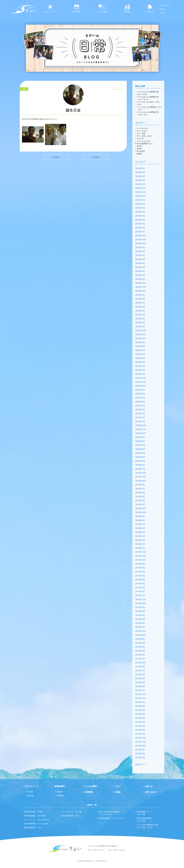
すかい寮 (140, 138)
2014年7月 (140, 670)
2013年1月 (140, 734)
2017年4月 (140, 583)
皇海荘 (139, 149)
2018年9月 (140, 516)
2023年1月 (140, 326)
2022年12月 (141, 330)
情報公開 (30, 796)
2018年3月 (140, 540)
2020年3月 (140, 461)
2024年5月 (140, 263)
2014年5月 (140, 678)
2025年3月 (140, 224)
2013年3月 (140, 726)
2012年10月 (141, 746)
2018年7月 (140, 524)
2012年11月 (141, 742)
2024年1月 (140, 279)
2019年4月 (140, 500)
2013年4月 (140, 722)
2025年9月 (140, 200)
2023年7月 (140, 303)
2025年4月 (140, 220)
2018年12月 (141, 508)
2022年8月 (140, 346)
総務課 (139, 154)
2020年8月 (140, 441)
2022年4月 (140, 362)
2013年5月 (140, 718)
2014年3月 (140, 682)
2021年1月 (140, 421)
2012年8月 (140, 754)
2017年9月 (140, 564)
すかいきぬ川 (142, 131)
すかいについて (50, 8)
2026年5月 (140, 168)
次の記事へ (96, 157)
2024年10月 (141, 243)
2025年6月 (140, 212)
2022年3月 (140, 366)
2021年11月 (141, 382)
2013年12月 (141, 694)
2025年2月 (140, 228)
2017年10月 (141, 560)
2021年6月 (140, 402)
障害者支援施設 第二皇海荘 (35, 816)
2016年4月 (140, 627)
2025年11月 (141, 192)
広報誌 (162, 9)
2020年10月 (141, 433)
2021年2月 (140, 417)
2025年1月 (140, 232)
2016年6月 (140, 619)
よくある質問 (102, 8)
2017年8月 (140, 568)
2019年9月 (140, 485)
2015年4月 (140, 651)
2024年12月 (141, 236)
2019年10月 (141, 481)
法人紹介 (30, 792)
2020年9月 (140, 437)
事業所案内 (77, 8)
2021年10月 (141, 386)
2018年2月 (140, 544)
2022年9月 (140, 342)
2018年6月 (140, 528)
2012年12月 (141, 738)
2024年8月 (140, 251)
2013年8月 (140, 706)
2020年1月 (140, 469)
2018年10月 (141, 512)
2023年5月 (140, 311)
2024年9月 (140, 247)
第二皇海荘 (141, 151)
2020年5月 (140, 453)
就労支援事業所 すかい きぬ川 (36, 824)
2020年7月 (140, 445)
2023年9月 (140, 295)
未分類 (139, 146)
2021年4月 (140, 409)
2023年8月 (140, 299)
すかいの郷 (141, 133)
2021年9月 (140, 390)
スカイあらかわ (143, 128)
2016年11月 (141, 599)
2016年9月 (140, 607)
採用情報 (127, 8)
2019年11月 (141, 477)
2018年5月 (140, 532)
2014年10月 (141, 663)
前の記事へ (56, 157)
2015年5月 (140, 647)
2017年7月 (140, 572)
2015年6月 (140, 643)
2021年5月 (140, 406)
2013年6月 (140, 714)
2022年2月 (140, 370)
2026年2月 (140, 180)
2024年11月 (141, 239)
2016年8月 (140, 611)
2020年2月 (140, 465)
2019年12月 (141, 473)
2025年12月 (141, 188)
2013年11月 (141, 698)
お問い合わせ (165, 5)
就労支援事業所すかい (145, 144)
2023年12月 (141, 283)
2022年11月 (141, 334)
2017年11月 (141, 556)
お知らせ (150, 8)
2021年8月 (140, 394)
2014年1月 (140, 690)
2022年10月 (141, 338)
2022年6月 (140, 354)
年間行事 (60, 796)
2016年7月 (140, 615)
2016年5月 (140, 623)
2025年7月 (140, 208)
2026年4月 (140, 172)
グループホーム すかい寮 (71, 812)
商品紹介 (60, 792)
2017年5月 (140, 580)
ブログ (162, 13)
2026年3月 (140, 176)
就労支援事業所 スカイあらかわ (112, 818)
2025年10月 (141, 196)
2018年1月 (140, 548)
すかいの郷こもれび (144, 136)
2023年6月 (140, 307)
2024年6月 (140, 259)
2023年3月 (140, 319)
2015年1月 (140, 659)
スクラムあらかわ (143, 141)
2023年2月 (140, 322)
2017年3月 (140, 587)
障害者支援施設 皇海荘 (33, 812)
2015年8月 (140, 639)
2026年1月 (140, 184)
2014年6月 (140, 674)
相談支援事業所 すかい (33, 828)
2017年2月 (140, 591)
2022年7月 (140, 350)
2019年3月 (140, 504)
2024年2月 (140, 275)
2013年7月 (140, 710)
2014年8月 (140, 667)
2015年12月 (141, 631)
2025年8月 (140, 204)
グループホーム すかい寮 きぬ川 (37, 820)
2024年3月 (140, 271)
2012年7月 (140, 757)
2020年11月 (141, 429)
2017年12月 (141, 552)
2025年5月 (140, 216)
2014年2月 (140, 686)
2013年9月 (140, 702)
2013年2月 (140, 730)
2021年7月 (140, 398)
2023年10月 (141, 291)
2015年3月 (140, 655)
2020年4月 (140, 457)
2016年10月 (141, 603)
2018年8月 (140, 520)
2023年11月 (141, 287)
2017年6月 (140, 576)
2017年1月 (140, 595)
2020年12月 (141, 425)
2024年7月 (140, 255)
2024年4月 (140, 267)
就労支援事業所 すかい (71, 816)
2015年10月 (141, 635)
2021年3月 (140, 413)
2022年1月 (140, 374)
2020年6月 (140, 449)
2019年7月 (140, 489)
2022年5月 (140, 358)
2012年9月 (140, 750)
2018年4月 (140, 536)
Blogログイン (141, 764)
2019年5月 (140, 496)
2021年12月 (141, 378)
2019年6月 (140, 493)
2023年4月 (140, 315)
